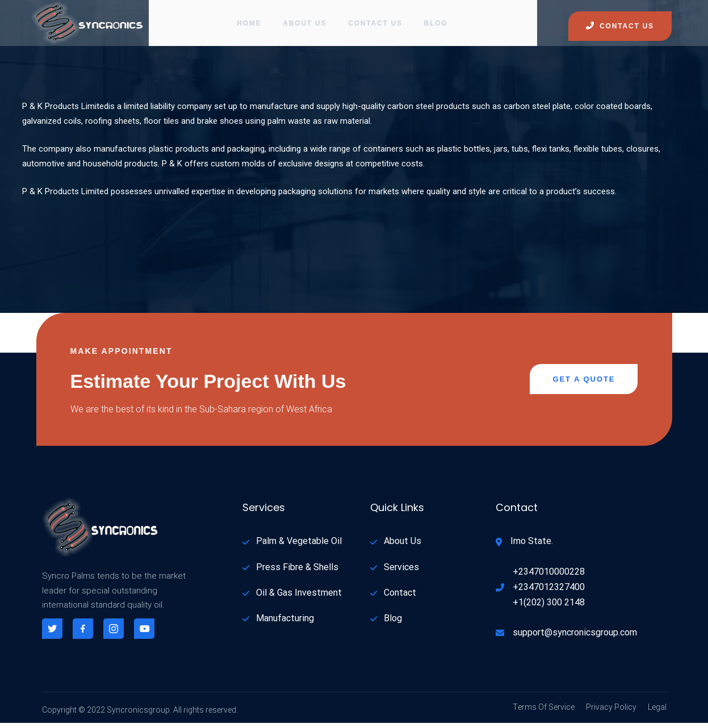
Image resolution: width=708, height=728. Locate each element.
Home (248, 26)
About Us (305, 26)
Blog (438, 26)
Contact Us (376, 26)
